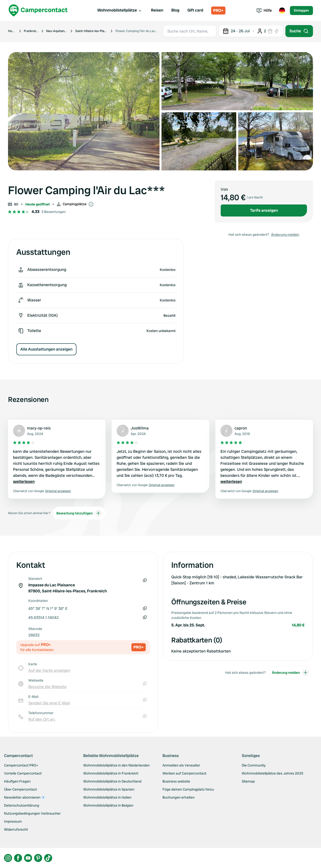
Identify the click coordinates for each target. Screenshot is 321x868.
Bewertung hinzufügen (79, 513)
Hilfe (264, 10)
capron (241, 428)
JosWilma (140, 428)
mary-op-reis (39, 428)
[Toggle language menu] (282, 11)
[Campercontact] (38, 10)
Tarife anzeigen (264, 210)
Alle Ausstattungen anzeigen (46, 349)
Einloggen (301, 10)
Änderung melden (285, 235)
